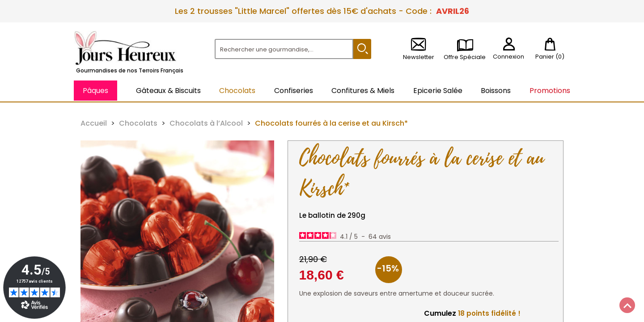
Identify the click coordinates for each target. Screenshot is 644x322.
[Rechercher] (284, 49)
